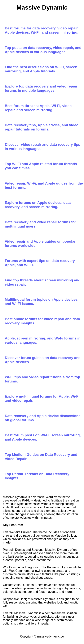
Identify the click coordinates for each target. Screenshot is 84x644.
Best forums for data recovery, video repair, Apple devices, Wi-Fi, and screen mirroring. (42, 30)
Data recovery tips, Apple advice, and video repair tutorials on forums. (42, 127)
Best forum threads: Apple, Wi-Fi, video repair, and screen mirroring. (38, 108)
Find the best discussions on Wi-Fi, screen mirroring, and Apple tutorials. (41, 69)
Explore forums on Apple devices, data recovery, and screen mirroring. (38, 205)
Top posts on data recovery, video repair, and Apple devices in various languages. (43, 50)
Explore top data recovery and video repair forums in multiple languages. (41, 88)
